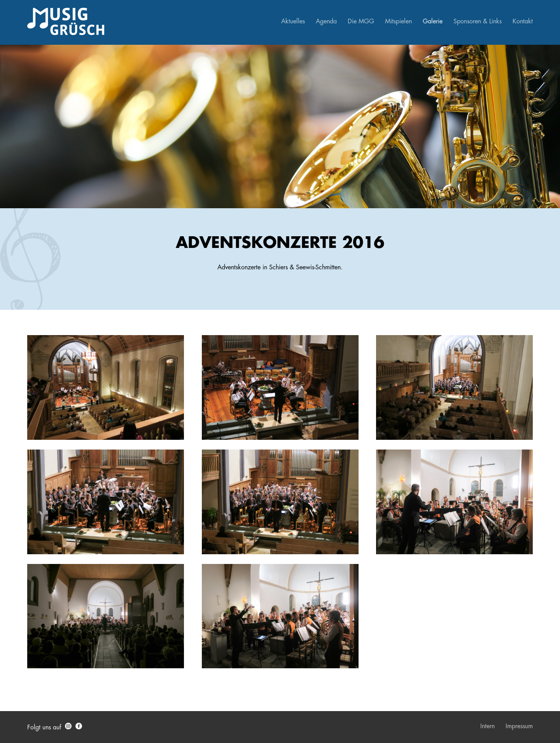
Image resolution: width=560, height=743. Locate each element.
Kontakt (523, 21)
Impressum (519, 726)
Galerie (433, 21)
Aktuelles (293, 21)
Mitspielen (398, 21)
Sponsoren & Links (478, 21)
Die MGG (361, 21)
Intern (487, 726)
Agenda (326, 21)
